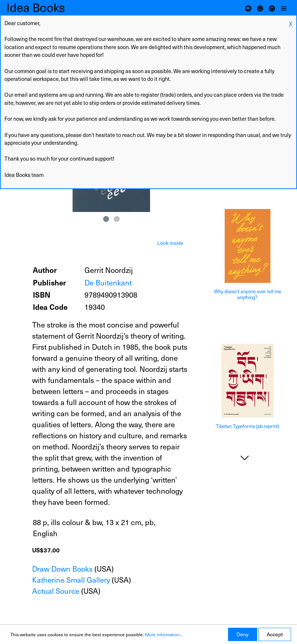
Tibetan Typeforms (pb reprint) (248, 426)
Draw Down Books (62, 569)
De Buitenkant (108, 282)
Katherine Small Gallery (71, 580)
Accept (275, 634)
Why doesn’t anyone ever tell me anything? (248, 294)
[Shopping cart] (260, 8)
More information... (164, 634)
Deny (243, 634)
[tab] (170, 242)
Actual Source (56, 591)
